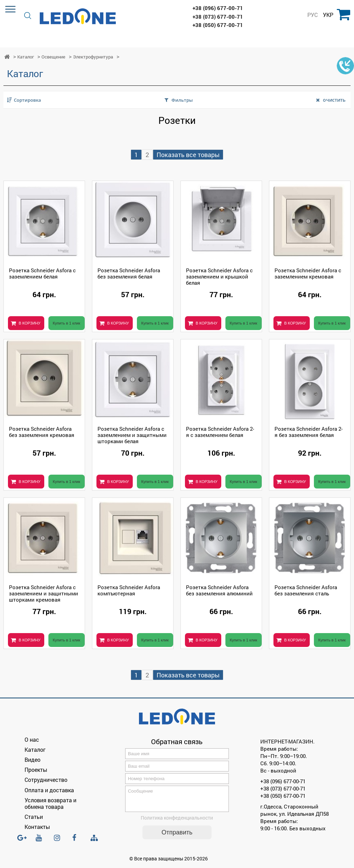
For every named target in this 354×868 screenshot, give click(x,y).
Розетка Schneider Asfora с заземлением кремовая (308, 273)
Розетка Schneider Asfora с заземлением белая (42, 273)
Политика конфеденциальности (177, 822)
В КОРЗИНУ (30, 323)
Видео (32, 760)
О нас (32, 739)
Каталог (26, 57)
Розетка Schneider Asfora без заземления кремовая (42, 432)
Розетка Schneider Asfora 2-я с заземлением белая (220, 432)
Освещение (53, 57)
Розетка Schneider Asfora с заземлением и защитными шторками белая (132, 435)
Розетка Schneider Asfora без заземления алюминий (219, 590)
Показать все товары (188, 155)
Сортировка (27, 100)
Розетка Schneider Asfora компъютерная (129, 590)
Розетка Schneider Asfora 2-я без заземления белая (309, 432)
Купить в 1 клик (66, 323)
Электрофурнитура (93, 57)
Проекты (36, 770)
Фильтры (182, 100)
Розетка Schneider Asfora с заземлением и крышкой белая (219, 276)
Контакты (37, 827)
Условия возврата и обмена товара (50, 803)
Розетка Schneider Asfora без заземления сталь (306, 590)
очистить (334, 100)
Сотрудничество (46, 780)
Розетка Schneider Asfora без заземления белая (129, 273)
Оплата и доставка (49, 790)
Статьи (34, 817)
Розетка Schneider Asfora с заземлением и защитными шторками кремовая (44, 593)
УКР (328, 15)
